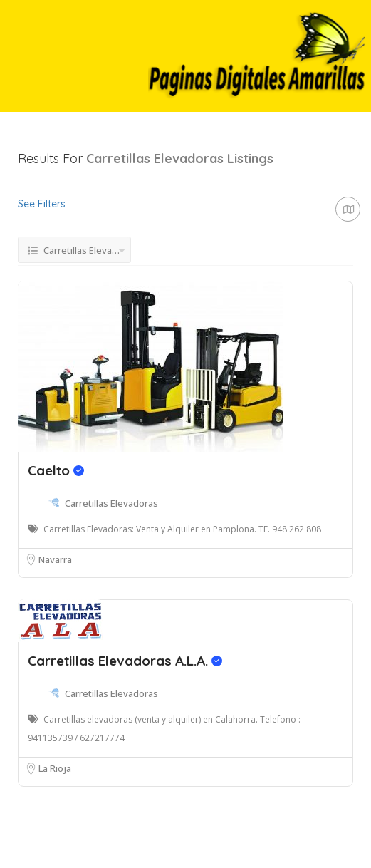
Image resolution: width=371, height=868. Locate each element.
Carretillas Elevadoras (111, 503)
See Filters (42, 204)
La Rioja (55, 768)
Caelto (56, 470)
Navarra (55, 559)
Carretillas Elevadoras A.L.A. (125, 661)
